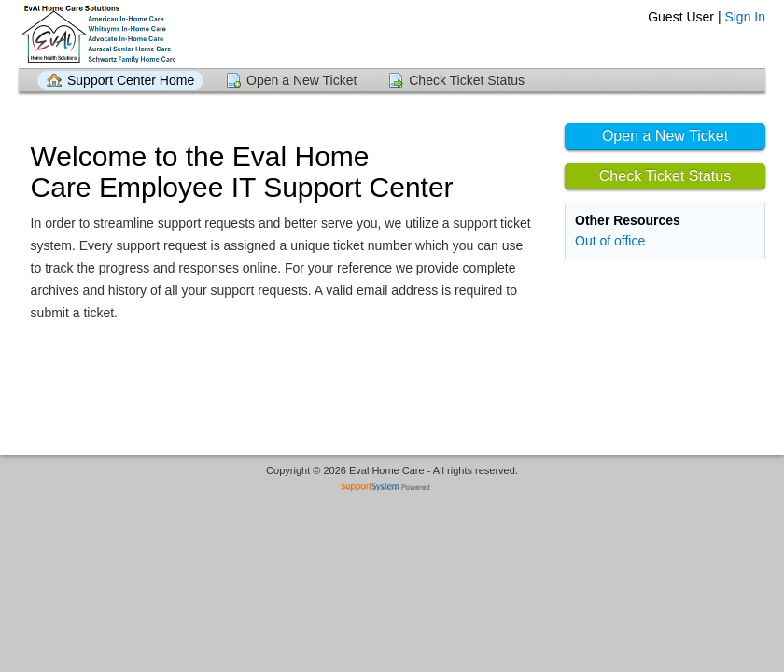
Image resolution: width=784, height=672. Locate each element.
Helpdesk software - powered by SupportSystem (392, 489)
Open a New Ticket (301, 80)
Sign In (745, 17)
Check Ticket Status (467, 80)
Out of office (610, 241)
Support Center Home (131, 80)
